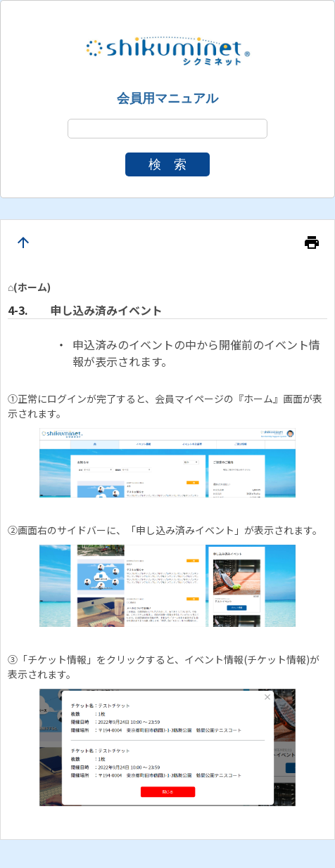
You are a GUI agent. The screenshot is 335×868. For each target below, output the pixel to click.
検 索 (167, 164)
